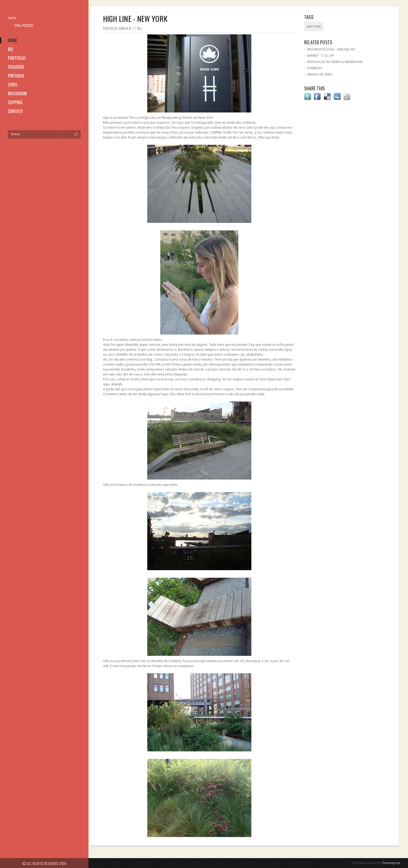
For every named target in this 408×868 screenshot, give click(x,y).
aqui (273, 127)
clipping (15, 102)
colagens (16, 67)
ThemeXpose (391, 863)
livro (12, 85)
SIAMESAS (315, 68)
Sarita (12, 18)
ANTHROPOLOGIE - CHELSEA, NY (331, 49)
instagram (17, 93)
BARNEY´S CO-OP (320, 56)
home (12, 40)
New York (314, 27)
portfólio (17, 58)
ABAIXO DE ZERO (320, 74)
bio (11, 49)
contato (15, 111)
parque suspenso (157, 122)
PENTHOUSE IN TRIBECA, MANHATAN (335, 62)
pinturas (16, 76)
